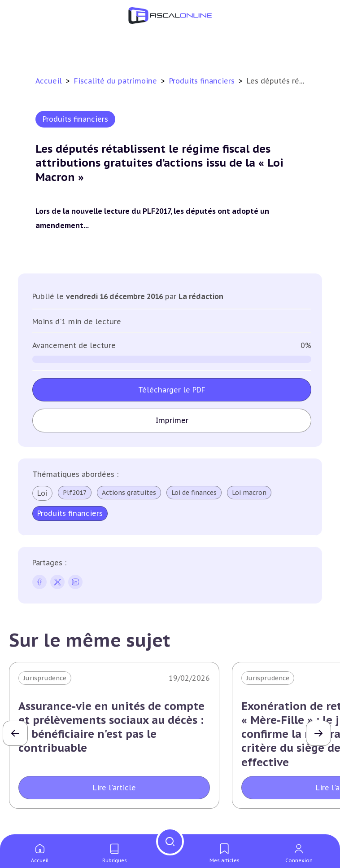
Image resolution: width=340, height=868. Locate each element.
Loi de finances (194, 493)
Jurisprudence (45, 678)
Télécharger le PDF (172, 390)
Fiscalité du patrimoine (117, 81)
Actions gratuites (129, 493)
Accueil (49, 81)
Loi (42, 493)
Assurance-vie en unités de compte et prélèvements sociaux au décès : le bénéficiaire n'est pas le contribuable (111, 727)
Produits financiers (203, 81)
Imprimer (172, 420)
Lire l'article (114, 788)
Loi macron (249, 493)
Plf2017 (75, 493)
